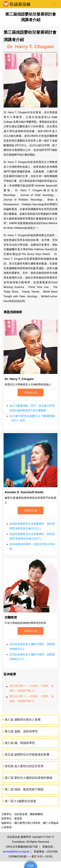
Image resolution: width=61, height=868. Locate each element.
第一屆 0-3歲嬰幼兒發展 (20, 801)
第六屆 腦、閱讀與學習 (20, 743)
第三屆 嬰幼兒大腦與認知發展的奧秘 (29, 778)
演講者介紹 (31, 392)
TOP (30, 866)
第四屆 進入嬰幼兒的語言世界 (24, 766)
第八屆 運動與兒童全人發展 (23, 720)
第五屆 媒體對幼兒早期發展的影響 (27, 755)
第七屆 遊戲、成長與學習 (21, 731)
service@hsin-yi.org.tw (16, 852)
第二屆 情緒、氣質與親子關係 (24, 789)
